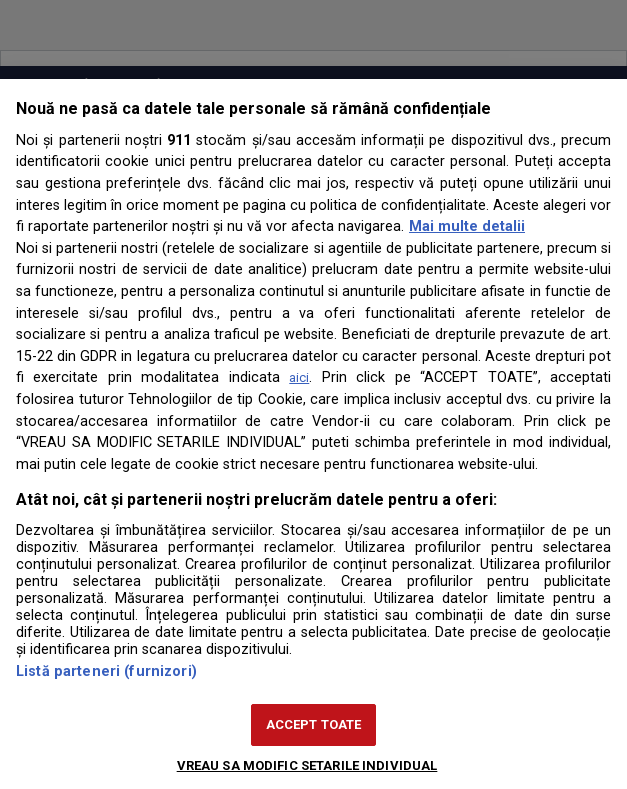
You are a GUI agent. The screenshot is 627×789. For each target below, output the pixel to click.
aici (299, 377)
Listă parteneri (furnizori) (106, 671)
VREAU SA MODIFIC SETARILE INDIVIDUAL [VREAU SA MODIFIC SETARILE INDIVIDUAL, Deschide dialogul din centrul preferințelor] (307, 765)
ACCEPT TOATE (314, 724)
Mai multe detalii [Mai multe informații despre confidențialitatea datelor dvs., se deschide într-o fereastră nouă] (467, 226)
